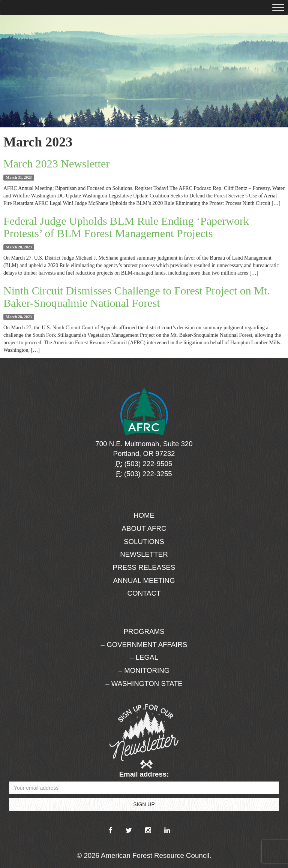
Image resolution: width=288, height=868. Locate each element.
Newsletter (144, 554)
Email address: (144, 774)
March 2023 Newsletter (56, 164)
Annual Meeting (144, 580)
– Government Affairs (144, 645)
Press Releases (144, 567)
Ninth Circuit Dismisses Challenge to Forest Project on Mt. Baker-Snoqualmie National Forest (137, 297)
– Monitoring (144, 670)
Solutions (144, 542)
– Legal (144, 657)
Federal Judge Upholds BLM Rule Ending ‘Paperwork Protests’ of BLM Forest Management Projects (126, 227)
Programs (144, 631)
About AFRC (144, 528)
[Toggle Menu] (278, 7)
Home (144, 515)
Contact (144, 593)
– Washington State (144, 683)
